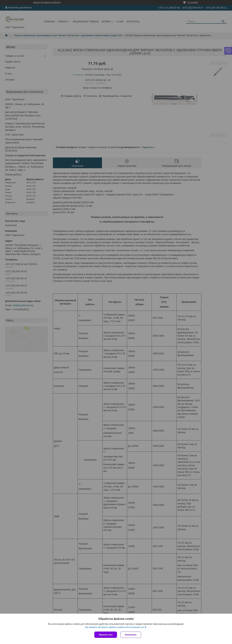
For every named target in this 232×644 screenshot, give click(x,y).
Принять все (106, 635)
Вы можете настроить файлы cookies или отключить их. (115, 627)
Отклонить (131, 635)
